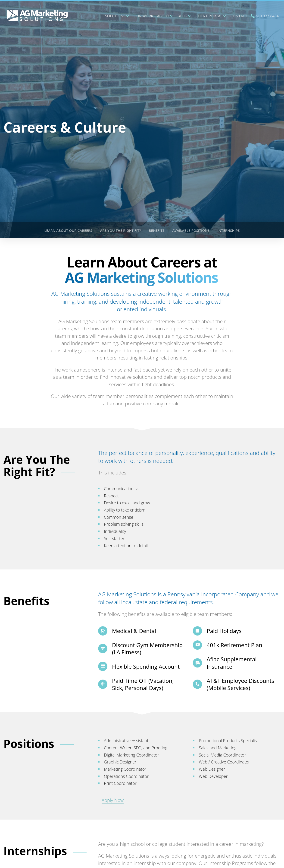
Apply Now (113, 800)
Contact (239, 16)
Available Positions (191, 230)
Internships (228, 230)
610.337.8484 (265, 16)
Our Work (143, 16)
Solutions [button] (117, 16)
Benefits (157, 230)
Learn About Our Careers (68, 230)
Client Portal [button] (210, 16)
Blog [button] (184, 16)
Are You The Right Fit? (120, 230)
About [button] (165, 16)
